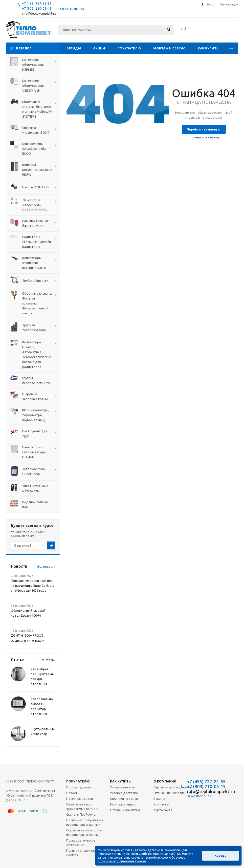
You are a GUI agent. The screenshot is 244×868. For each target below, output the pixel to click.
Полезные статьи (80, 799)
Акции (99, 48)
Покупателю (129, 48)
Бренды (74, 48)
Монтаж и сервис (169, 48)
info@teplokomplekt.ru (39, 13)
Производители (78, 787)
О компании (165, 781)
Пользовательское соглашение (81, 843)
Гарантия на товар (124, 799)
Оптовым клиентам (125, 810)
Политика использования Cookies (85, 853)
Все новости (46, 567)
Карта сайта (163, 810)
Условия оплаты (122, 787)
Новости (73, 793)
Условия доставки (124, 793)
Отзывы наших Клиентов (173, 793)
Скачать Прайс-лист (82, 814)
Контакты (161, 804)
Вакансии (160, 799)
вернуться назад (207, 137)
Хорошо (221, 856)
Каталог (24, 48)
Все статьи (47, 660)
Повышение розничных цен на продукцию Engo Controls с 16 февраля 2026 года (32, 586)
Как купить (208, 48)
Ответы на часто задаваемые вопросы (83, 806)
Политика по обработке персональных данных (85, 822)
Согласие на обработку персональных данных (84, 832)
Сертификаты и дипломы (173, 787)
